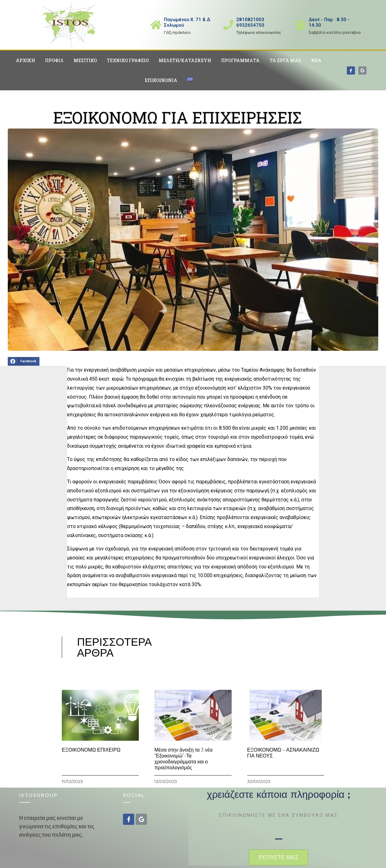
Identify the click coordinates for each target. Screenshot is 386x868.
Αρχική (25, 60)
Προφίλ (54, 60)
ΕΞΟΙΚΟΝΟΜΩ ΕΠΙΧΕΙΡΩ (91, 750)
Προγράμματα (240, 60)
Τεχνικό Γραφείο (128, 60)
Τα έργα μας (285, 60)
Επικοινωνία (161, 80)
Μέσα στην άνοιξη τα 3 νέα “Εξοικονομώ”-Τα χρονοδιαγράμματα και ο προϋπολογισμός (183, 759)
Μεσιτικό (85, 60)
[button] (279, 857)
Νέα (316, 60)
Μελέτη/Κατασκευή (185, 60)
